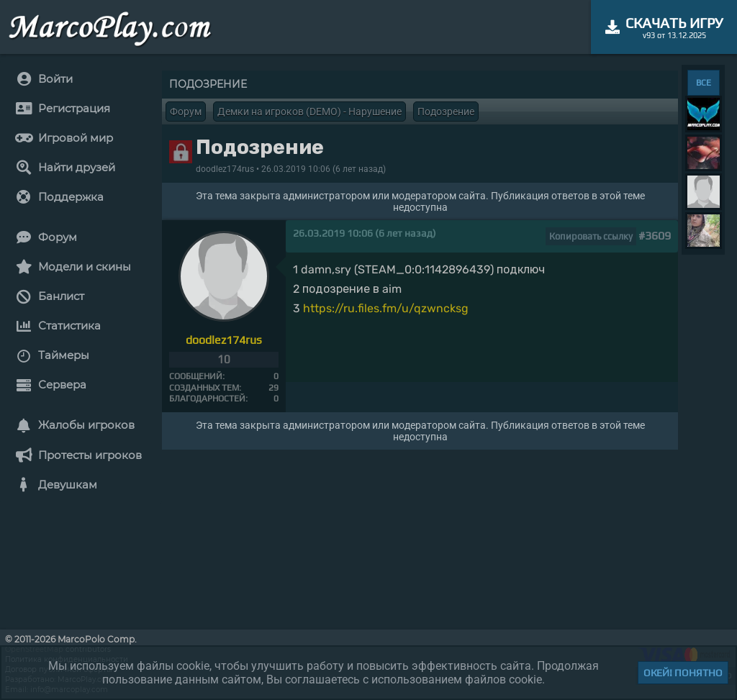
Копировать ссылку (591, 236)
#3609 (655, 236)
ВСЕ (704, 83)
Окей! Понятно (683, 673)
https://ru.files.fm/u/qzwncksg (386, 308)
